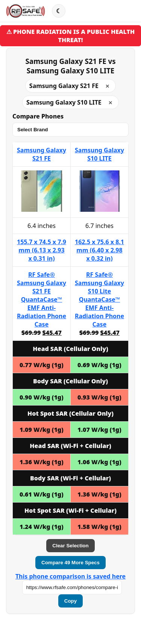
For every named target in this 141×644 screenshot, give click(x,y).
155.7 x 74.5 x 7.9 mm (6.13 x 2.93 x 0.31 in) (42, 250)
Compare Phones (38, 116)
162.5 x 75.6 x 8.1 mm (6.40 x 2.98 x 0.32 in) (99, 250)
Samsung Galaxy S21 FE (42, 154)
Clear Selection (70, 546)
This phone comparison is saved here (70, 576)
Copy (70, 601)
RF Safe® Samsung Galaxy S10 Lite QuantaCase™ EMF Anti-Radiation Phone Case (99, 299)
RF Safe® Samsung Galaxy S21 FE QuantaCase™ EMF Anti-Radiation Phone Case (42, 299)
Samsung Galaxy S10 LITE (99, 154)
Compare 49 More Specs (70, 563)
